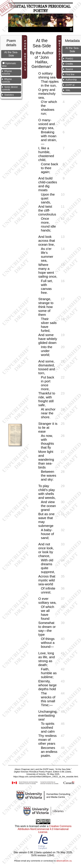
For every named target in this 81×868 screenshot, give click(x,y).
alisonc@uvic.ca (64, 861)
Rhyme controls (7, 80)
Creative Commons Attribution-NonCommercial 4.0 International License (45, 829)
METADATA (60, 50)
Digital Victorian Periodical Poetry (40, 8)
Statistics (9, 95)
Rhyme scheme (7, 72)
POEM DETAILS (25, 55)
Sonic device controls (10, 88)
